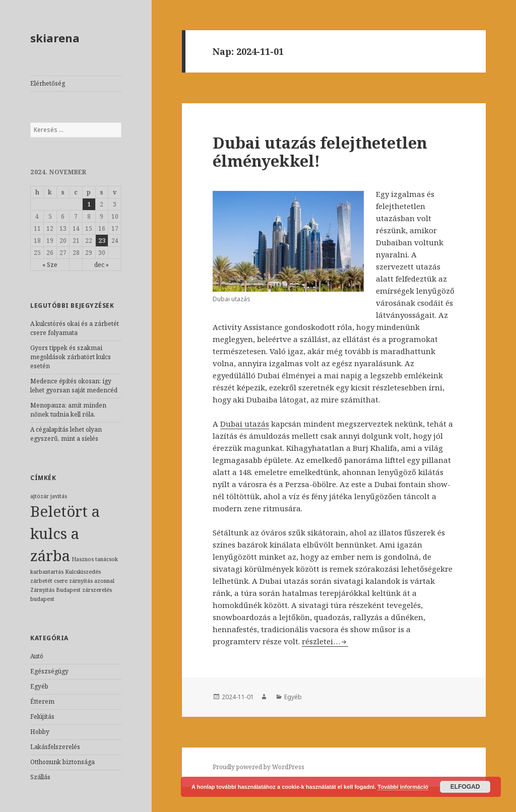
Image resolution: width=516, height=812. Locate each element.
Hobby (40, 732)
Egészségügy (49, 671)
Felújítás (42, 717)
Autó (37, 656)
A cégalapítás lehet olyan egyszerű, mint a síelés (66, 434)
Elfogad (465, 787)
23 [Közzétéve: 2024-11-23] (102, 241)
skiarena (55, 38)
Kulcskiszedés (83, 572)
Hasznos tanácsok (95, 559)
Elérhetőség (48, 83)
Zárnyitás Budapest (55, 590)
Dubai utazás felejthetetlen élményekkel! (320, 152)
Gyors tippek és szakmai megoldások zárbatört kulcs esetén (71, 357)
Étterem (42, 701)
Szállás (40, 777)
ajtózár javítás (49, 496)
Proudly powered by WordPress (259, 767)
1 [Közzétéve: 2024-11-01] (89, 204)
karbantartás (47, 572)
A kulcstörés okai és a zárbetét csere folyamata (75, 328)
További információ (403, 787)
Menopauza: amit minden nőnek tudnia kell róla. (68, 410)
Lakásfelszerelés (55, 747)
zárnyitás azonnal (92, 581)
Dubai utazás (245, 424)
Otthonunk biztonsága (62, 762)
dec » (102, 265)
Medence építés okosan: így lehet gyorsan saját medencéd (74, 386)
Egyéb (39, 686)
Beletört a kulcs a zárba (65, 533)
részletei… (325, 641)
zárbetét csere (49, 581)
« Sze (50, 265)
